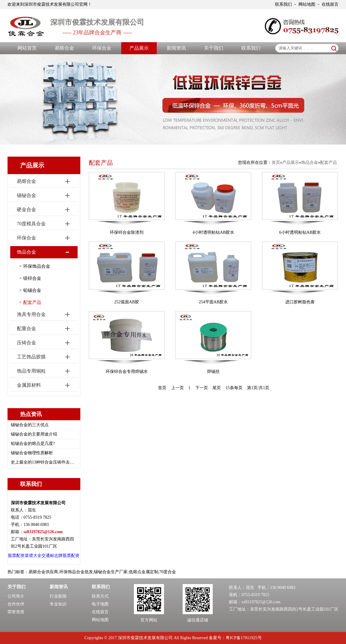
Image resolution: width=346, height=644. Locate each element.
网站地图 (307, 4)
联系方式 (100, 596)
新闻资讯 (176, 48)
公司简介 (16, 596)
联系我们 (283, 4)
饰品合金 (26, 252)
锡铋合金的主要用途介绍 (34, 434)
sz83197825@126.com (261, 602)
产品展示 (139, 48)
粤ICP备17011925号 (244, 638)
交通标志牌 (52, 556)
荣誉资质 (16, 612)
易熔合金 (64, 48)
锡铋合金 (26, 195)
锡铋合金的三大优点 (30, 425)
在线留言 (330, 4)
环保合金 (102, 48)
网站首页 (27, 48)
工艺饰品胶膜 (31, 357)
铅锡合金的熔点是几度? (33, 444)
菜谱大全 (33, 556)
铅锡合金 (32, 290)
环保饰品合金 (37, 266)
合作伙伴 (16, 604)
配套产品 (32, 302)
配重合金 (26, 328)
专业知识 (58, 604)
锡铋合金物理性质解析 (32, 453)
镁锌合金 (32, 278)
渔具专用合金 (31, 314)
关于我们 (214, 48)
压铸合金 (26, 343)
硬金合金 (26, 209)
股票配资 (16, 556)
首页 (276, 163)
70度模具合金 (31, 224)
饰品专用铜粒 (31, 371)
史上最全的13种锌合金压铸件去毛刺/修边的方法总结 (43, 462)
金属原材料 (29, 385)
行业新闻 (58, 596)
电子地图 (100, 604)
